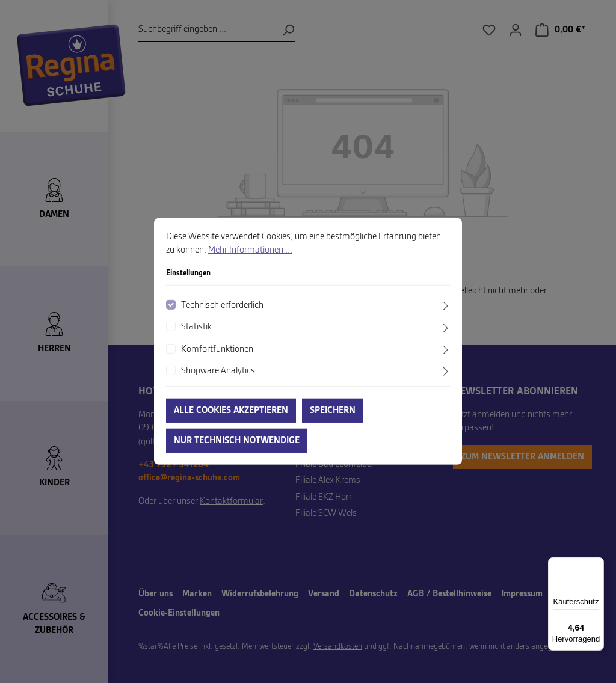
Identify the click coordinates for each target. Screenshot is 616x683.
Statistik (196, 327)
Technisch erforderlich (222, 305)
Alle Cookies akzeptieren (231, 411)
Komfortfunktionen (217, 349)
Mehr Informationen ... (250, 250)
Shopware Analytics (218, 371)
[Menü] (597, 565)
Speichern (333, 411)
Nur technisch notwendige (237, 441)
